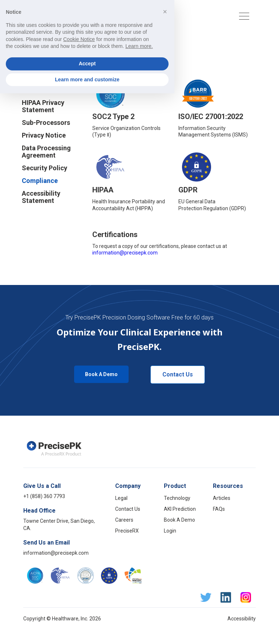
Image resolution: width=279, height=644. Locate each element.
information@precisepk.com (125, 253)
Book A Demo (101, 374)
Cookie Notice (43, 90)
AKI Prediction (180, 509)
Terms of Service (48, 57)
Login (170, 531)
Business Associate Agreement (51, 74)
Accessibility (242, 619)
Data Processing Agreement (46, 152)
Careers (124, 520)
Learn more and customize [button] (87, 630)
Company (128, 486)
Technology (177, 498)
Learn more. (139, 597)
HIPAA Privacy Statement (43, 106)
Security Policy (45, 168)
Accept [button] (87, 614)
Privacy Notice (44, 135)
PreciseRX (127, 531)
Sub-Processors (46, 123)
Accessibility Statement (41, 197)
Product (175, 486)
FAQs (219, 509)
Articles (222, 498)
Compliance (40, 181)
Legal (121, 498)
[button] (173, 16)
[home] (57, 16)
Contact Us (178, 374)
